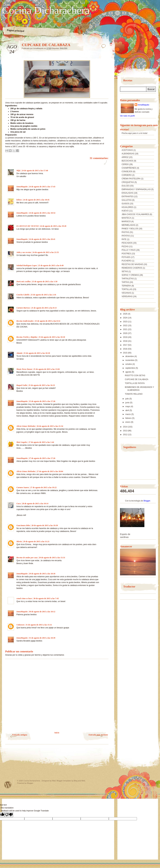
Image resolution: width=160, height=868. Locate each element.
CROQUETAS (128, 182)
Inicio (57, 733)
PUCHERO (127, 261)
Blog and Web (79, 781)
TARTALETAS (128, 279)
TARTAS (125, 282)
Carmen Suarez (23, 487)
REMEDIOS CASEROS (132, 268)
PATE (124, 239)
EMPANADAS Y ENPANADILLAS (136, 189)
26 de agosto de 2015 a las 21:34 (50, 426)
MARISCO (126, 222)
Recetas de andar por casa (27, 558)
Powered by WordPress (8, 785)
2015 (126, 353)
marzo (128, 414)
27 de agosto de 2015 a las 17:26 (42, 458)
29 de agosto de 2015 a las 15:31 (52, 558)
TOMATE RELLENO (134, 394)
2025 (126, 314)
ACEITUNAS (127, 150)
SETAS (125, 271)
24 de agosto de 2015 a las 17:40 (35, 171)
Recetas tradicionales (25, 321)
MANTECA (126, 218)
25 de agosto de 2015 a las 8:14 (47, 321)
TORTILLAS (127, 289)
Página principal (16, 31)
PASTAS (125, 232)
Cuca (19, 504)
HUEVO (125, 211)
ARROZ (125, 157)
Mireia (19, 542)
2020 (126, 333)
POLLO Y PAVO (129, 250)
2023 (126, 322)
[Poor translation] (9, 815)
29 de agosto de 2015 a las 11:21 (36, 542)
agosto (129, 372)
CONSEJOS (127, 172)
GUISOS (125, 204)
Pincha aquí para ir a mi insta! (135, 133)
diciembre (130, 356)
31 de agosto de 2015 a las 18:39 (42, 638)
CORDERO (127, 175)
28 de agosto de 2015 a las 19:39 (45, 525)
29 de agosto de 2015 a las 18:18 (42, 574)
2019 (126, 337)
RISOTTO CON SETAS (135, 376)
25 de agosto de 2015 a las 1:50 (45, 282)
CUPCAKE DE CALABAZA (137, 379)
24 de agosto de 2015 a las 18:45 (36, 200)
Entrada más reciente (98, 735)
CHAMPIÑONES (129, 168)
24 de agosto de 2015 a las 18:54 (42, 213)
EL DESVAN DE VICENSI (27, 226)
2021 (126, 329)
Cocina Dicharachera (46, 10)
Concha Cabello (23, 295)
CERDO (125, 164)
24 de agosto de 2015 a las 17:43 (42, 187)
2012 (126, 435)
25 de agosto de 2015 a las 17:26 (42, 401)
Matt (54, 781)
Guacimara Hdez (23, 525)
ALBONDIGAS (128, 154)
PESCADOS (127, 243)
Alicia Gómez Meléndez (26, 426)
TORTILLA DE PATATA (135, 383)
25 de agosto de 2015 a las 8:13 (44, 308)
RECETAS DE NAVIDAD (132, 264)
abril (127, 410)
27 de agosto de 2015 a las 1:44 (41, 442)
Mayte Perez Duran (24, 369)
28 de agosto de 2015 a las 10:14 (35, 504)
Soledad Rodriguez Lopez (27, 265)
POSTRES (126, 254)
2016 (126, 349)
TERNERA (126, 286)
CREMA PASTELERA (131, 179)
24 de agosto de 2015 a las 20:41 (42, 239)
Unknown (20, 625)
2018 (126, 341)
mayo (128, 406)
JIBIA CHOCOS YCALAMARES (135, 214)
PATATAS (126, 236)
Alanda (19, 353)
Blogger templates (64, 781)
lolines (19, 200)
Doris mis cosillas (23, 282)
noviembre (130, 360)
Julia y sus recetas (24, 252)
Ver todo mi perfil (127, 116)
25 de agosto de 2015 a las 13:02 (47, 369)
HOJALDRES (127, 207)
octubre (129, 364)
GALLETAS (127, 200)
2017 (126, 345)
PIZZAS (125, 246)
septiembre (130, 368)
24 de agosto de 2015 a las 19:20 (53, 226)
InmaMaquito (22, 187)
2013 (126, 431)
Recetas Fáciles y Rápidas (27, 337)
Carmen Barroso (23, 308)
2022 (126, 326)
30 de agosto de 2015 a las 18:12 (42, 612)
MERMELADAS (128, 225)
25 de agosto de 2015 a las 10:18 (37, 353)
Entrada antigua (20, 735)
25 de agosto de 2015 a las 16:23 (42, 385)
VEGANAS (126, 293)
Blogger (147, 501)
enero (128, 422)
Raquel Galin (22, 385)
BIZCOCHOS (127, 161)
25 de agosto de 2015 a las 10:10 (52, 337)
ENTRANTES (128, 197)
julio (127, 399)
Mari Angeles (22, 442)
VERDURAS (127, 296)
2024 (126, 318)
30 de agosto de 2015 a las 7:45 (46, 598)
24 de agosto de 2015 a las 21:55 (46, 252)
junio (128, 403)
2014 (126, 427)
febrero (129, 418)
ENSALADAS (127, 193)
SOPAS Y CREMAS (130, 275)
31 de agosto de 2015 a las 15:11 (39, 625)
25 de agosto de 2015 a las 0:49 (51, 265)
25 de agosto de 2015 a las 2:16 (43, 295)
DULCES (64, 48)
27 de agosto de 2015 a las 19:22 (43, 487)
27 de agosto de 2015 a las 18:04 (50, 471)
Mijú (18, 171)
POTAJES (126, 257)
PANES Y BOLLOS (130, 229)
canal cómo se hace (24, 598)
